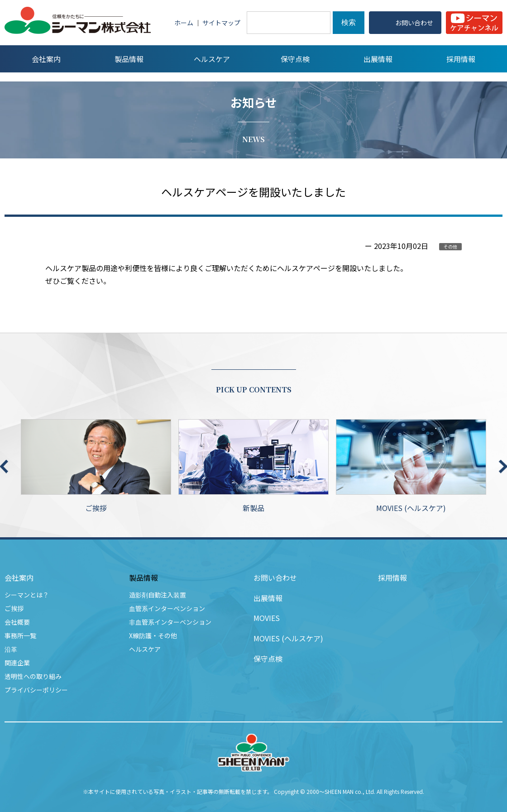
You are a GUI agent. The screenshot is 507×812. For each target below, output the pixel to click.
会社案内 (19, 578)
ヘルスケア (145, 649)
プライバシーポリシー (36, 690)
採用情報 (392, 578)
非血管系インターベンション (170, 622)
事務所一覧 (20, 635)
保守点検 (268, 659)
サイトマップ (221, 23)
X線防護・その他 (153, 635)
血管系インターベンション (167, 608)
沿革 (11, 649)
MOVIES (267, 618)
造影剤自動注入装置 (158, 595)
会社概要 (17, 622)
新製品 (253, 466)
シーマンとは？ (27, 595)
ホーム (184, 23)
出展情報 (268, 598)
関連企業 (17, 663)
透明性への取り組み (33, 676)
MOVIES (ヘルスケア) (411, 466)
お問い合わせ (275, 578)
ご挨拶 (96, 466)
